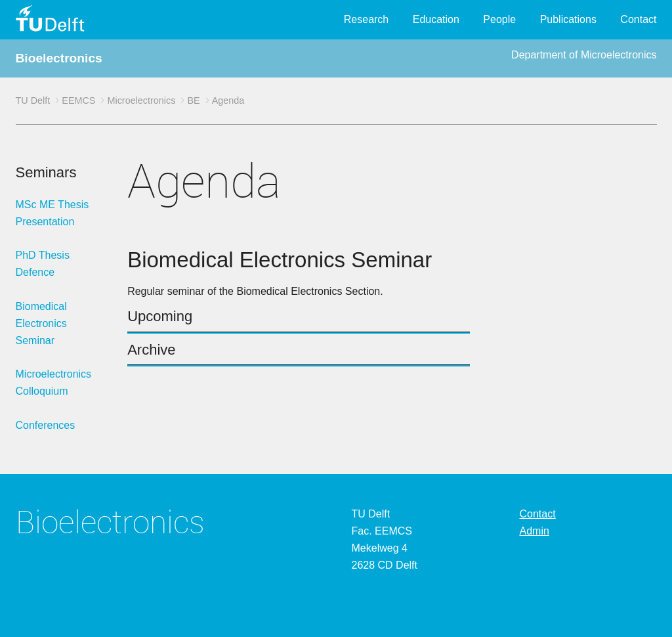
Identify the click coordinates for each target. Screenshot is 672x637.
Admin (535, 531)
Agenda (228, 100)
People (499, 19)
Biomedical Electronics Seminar (41, 323)
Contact (638, 19)
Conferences (46, 425)
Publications (568, 19)
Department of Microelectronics (584, 55)
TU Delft (33, 100)
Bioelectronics (59, 58)
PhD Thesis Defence (43, 264)
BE (193, 100)
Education (436, 19)
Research (366, 19)
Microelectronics (141, 100)
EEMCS (78, 100)
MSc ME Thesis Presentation (52, 213)
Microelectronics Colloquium (54, 383)
